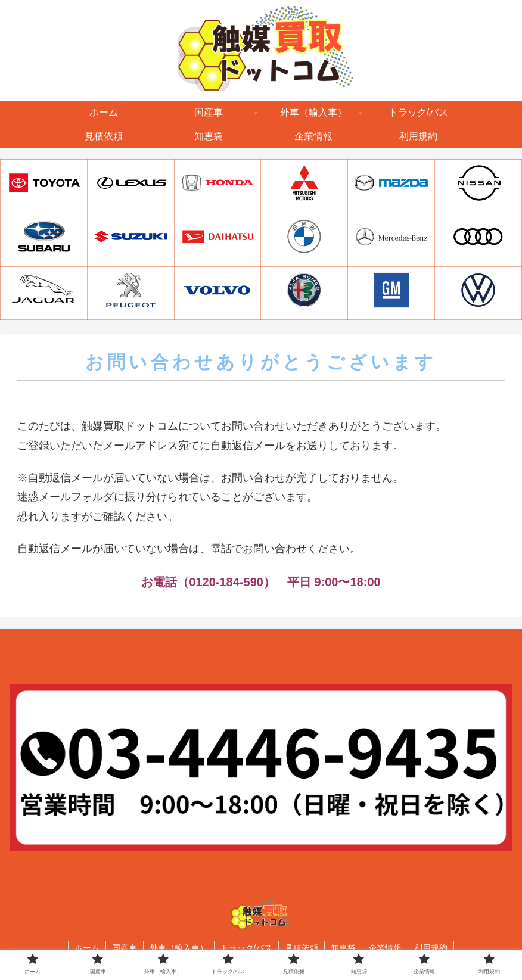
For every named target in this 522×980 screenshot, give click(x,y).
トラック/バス (247, 948)
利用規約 (431, 948)
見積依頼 (302, 948)
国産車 (125, 948)
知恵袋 (343, 948)
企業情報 (385, 948)
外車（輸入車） (179, 948)
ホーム (87, 948)
